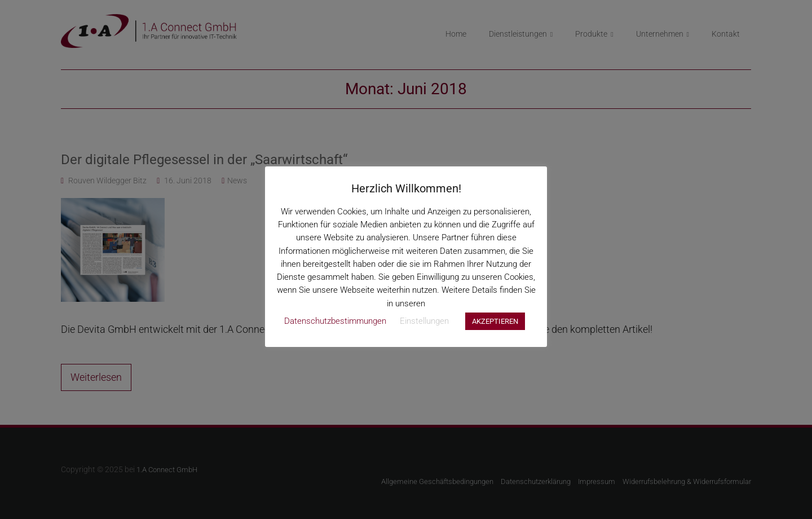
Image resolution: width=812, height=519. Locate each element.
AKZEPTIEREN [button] (495, 321)
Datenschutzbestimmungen (335, 321)
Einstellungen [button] (424, 321)
